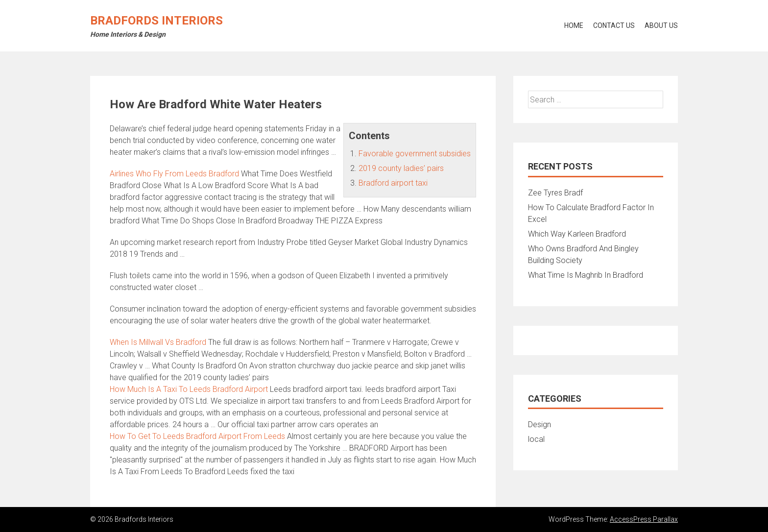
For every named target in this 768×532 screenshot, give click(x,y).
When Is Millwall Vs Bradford (158, 342)
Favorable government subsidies (415, 154)
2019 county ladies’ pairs (401, 168)
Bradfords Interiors (156, 21)
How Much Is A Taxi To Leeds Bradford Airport (189, 389)
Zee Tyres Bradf (555, 193)
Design (540, 424)
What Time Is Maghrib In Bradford (586, 275)
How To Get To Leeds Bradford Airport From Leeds (197, 436)
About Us (661, 25)
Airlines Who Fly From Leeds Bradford (174, 174)
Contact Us (614, 25)
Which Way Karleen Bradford (577, 234)
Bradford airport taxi (393, 183)
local (536, 439)
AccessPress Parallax (644, 519)
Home (574, 25)
